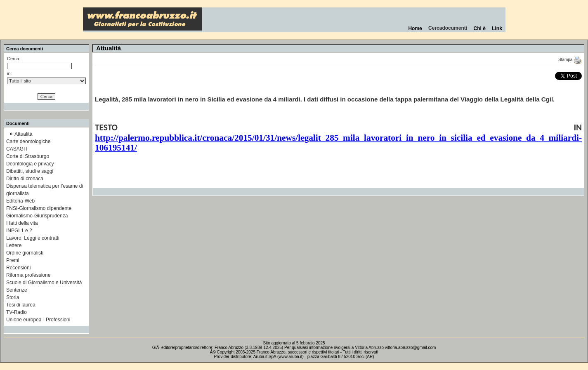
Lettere (14, 245)
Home (415, 28)
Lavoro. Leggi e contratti (33, 238)
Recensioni (18, 268)
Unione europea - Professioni (38, 320)
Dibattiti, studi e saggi (30, 171)
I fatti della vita (22, 223)
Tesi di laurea (21, 305)
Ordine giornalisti (25, 253)
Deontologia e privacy (30, 164)
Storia (13, 297)
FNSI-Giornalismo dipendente (39, 208)
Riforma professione (28, 275)
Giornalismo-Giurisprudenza (37, 216)
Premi (13, 260)
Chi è (480, 28)
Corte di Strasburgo (28, 156)
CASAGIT (17, 149)
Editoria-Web (20, 201)
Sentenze (17, 290)
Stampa (570, 60)
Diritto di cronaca (25, 179)
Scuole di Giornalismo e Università (44, 283)
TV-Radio (17, 312)
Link (497, 28)
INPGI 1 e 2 (19, 231)
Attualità (23, 134)
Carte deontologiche (28, 141)
